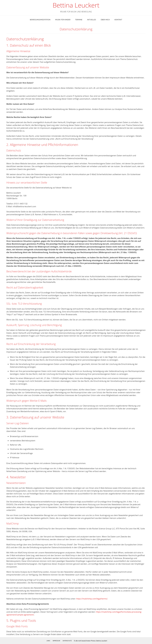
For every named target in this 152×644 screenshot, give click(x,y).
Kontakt (118, 20)
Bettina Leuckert (76, 5)
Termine (79, 20)
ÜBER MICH (105, 20)
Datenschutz (67, 641)
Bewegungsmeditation (40, 20)
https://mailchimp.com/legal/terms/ (92, 599)
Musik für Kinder (63, 20)
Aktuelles (92, 20)
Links (48, 641)
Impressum (56, 641)
